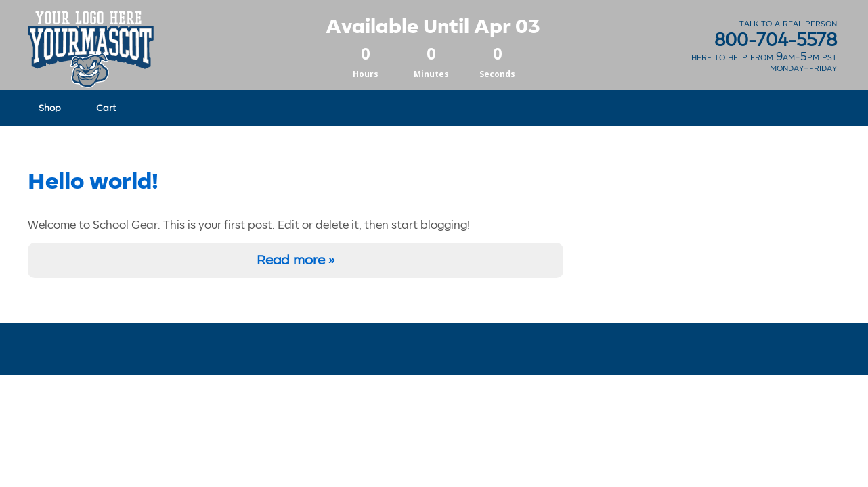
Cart (106, 108)
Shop (50, 108)
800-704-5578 (776, 41)
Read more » (296, 260)
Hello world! (93, 182)
